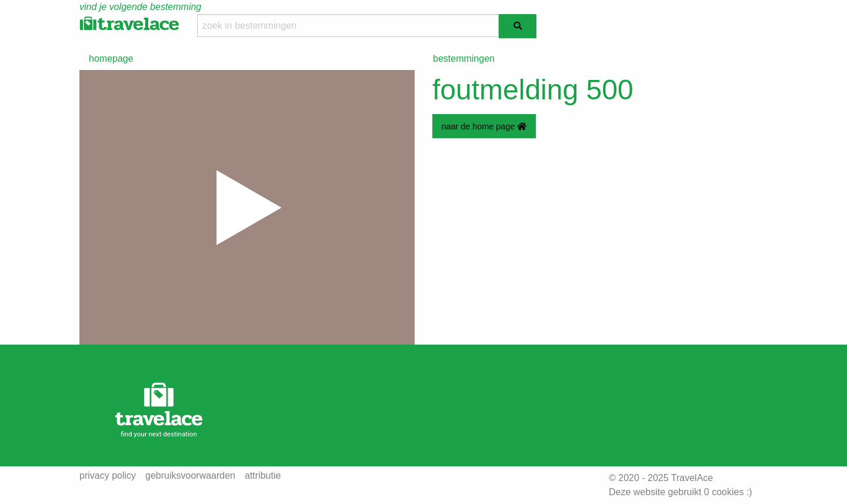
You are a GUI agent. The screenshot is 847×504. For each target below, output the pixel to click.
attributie (263, 476)
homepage (111, 59)
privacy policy (108, 476)
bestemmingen (464, 59)
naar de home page (484, 126)
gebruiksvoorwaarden (190, 476)
